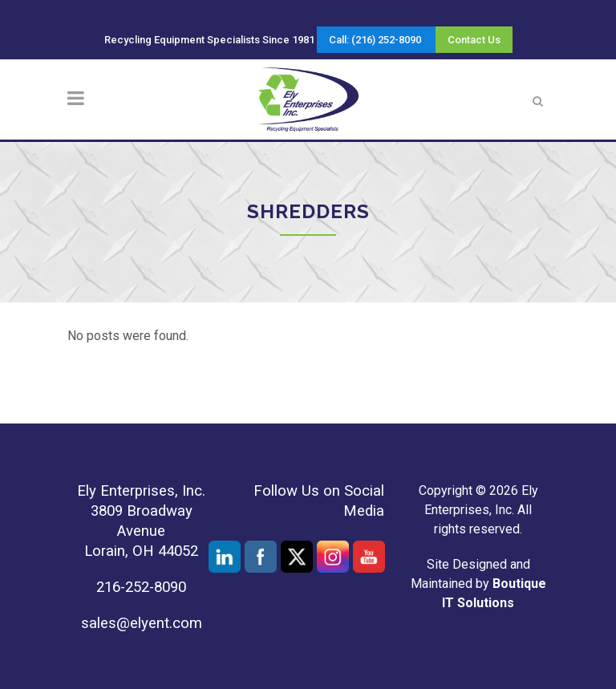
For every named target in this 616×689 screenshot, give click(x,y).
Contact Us (474, 40)
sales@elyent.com (142, 623)
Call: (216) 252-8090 (375, 40)
